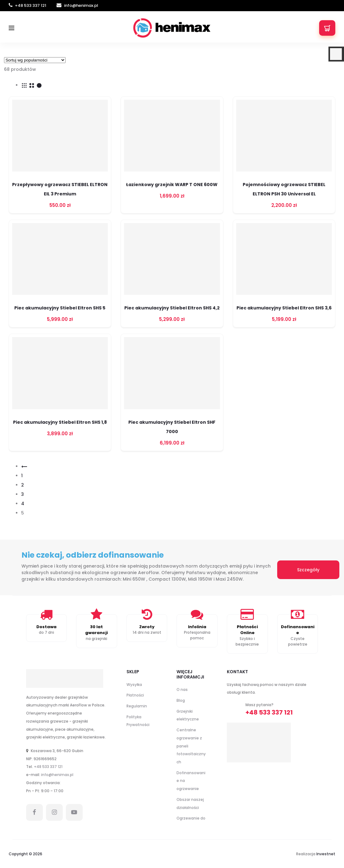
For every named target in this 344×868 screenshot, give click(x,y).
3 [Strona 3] (23, 494)
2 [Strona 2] (23, 485)
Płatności (135, 695)
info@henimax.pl (77, 5)
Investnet (326, 854)
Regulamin (137, 706)
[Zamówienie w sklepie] (35, 60)
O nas (182, 690)
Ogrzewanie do (191, 818)
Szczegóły (308, 570)
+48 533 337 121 (28, 5)
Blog (181, 700)
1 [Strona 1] (22, 476)
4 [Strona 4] (23, 504)
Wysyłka (134, 685)
